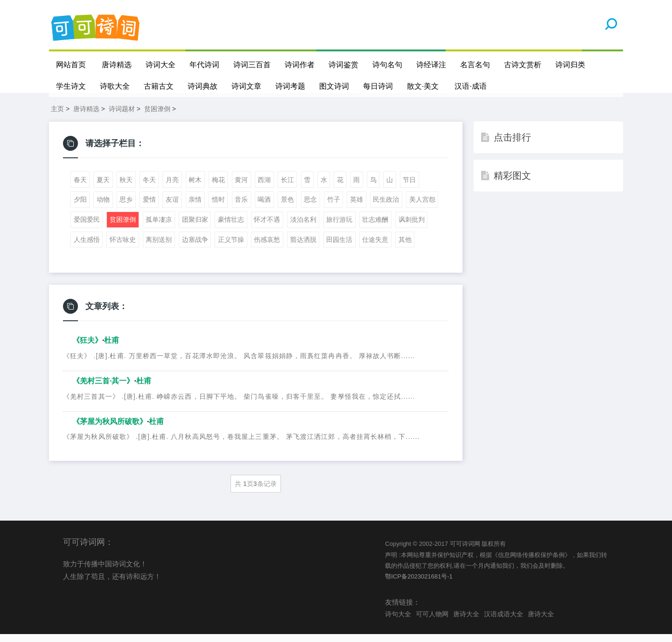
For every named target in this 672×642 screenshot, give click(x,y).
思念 (310, 207)
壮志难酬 (375, 227)
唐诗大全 (466, 621)
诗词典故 (203, 86)
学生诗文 (71, 86)
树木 (195, 188)
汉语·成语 (471, 86)
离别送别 (159, 247)
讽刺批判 (412, 227)
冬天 (149, 188)
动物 (103, 207)
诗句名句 (387, 65)
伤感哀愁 (267, 247)
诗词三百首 (252, 65)
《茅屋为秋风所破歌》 (110, 429)
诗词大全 (161, 65)
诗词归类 (570, 65)
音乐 (241, 207)
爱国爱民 (87, 227)
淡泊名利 (303, 227)
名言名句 (475, 65)
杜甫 (112, 348)
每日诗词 (378, 86)
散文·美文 (423, 86)
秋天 (126, 188)
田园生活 (339, 247)
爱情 (149, 207)
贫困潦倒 (157, 117)
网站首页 (71, 65)
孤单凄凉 (159, 227)
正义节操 (231, 247)
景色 (287, 207)
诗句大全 (398, 621)
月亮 (172, 188)
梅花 (218, 188)
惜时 (218, 207)
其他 (405, 247)
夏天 (103, 188)
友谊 (172, 207)
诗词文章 (246, 86)
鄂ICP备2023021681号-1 (419, 584)
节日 (409, 188)
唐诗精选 (117, 65)
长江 (287, 188)
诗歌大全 (115, 86)
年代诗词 (204, 65)
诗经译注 (431, 65)
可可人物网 (432, 621)
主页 (57, 117)
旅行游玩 (339, 227)
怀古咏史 (123, 247)
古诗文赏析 (523, 65)
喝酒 (264, 207)
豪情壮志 (231, 227)
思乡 (126, 207)
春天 (80, 188)
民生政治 (386, 207)
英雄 (357, 207)
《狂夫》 (87, 348)
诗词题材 (122, 117)
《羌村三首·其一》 (103, 389)
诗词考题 (290, 86)
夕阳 (80, 207)
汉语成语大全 (504, 621)
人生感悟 (87, 247)
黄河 (241, 188)
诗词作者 (300, 65)
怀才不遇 (267, 227)
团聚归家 (195, 227)
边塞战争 (195, 247)
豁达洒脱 (303, 247)
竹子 (334, 207)
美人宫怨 (422, 207)
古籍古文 (159, 86)
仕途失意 (375, 247)
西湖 (264, 188)
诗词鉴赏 (343, 65)
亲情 (195, 207)
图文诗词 (334, 86)
